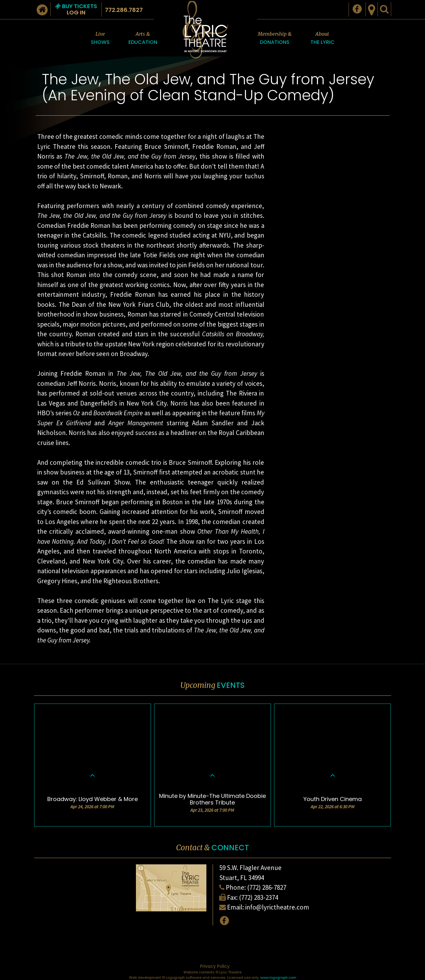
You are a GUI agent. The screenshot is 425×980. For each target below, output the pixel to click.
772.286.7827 (124, 10)
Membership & (275, 38)
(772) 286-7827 (267, 887)
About (322, 38)
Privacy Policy (215, 966)
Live (100, 38)
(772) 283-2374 (259, 897)
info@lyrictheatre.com (277, 907)
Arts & (143, 38)
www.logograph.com (278, 977)
